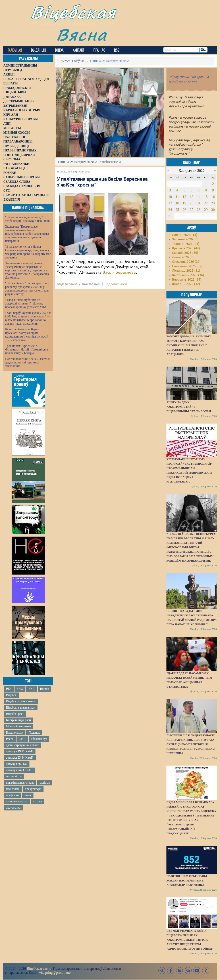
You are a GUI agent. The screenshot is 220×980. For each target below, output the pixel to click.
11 (177, 197)
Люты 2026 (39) (184, 257)
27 (191, 210)
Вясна (82, 35)
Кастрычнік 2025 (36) (188, 275)
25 (177, 210)
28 (199, 210)
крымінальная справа (20, 783)
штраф (37, 801)
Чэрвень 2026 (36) (186, 239)
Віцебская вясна (39, 968)
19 (184, 203)
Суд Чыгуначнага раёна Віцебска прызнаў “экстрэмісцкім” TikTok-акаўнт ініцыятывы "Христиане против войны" (190, 940)
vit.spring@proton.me (55, 973)
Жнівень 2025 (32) (186, 284)
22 (206, 203)
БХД (32, 689)
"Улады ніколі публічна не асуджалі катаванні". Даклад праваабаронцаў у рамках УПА (26, 303)
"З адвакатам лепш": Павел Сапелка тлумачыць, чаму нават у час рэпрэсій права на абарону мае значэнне (28, 252)
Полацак (34, 733)
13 (191, 197)
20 (191, 203)
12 (184, 197)
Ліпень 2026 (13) (185, 235)
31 (170, 216)
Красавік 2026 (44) (186, 248)
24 (170, 210)
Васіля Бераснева (119, 273)
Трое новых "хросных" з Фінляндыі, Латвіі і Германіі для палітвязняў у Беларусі (27, 349)
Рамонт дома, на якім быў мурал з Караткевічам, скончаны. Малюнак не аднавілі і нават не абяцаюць (189, 345)
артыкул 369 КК (17, 764)
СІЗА (22, 739)
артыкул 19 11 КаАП (20, 751)
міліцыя (45, 783)
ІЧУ (9, 689)
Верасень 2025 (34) (187, 280)
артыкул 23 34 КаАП (20, 758)
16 (213, 197)
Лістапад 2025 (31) (186, 271)
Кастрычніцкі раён (18, 720)
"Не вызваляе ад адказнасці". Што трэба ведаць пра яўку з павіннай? (28, 219)
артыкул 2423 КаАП (19, 770)
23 (213, 203)
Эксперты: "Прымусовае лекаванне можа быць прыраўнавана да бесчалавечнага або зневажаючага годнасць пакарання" (27, 234)
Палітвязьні (91, 284)
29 (206, 210)
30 (213, 210)
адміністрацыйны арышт (23, 745)
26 (184, 210)
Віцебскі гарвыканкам (21, 708)
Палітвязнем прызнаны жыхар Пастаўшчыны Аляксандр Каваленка (187, 880)
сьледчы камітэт (17, 801)
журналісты (14, 776)
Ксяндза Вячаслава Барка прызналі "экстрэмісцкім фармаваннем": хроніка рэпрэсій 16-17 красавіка (27, 335)
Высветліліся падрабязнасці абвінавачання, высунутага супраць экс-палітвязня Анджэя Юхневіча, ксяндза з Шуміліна (191, 744)
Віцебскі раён (15, 714)
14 (199, 197)
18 (177, 203)
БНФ (20, 689)
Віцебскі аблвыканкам (21, 701)
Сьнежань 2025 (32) (187, 266)
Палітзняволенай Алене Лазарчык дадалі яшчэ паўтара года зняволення (28, 362)
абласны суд (39, 739)
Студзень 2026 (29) (186, 262)
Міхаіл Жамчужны (18, 726)
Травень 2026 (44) (186, 244)
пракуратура (33, 789)
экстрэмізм (13, 808)
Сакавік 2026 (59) (185, 253)
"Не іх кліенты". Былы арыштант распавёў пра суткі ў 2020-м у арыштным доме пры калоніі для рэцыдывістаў (27, 289)
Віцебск (11, 695)
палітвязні (13, 789)
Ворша (44, 689)
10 (170, 197)
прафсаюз (12, 795)
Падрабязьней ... (117, 284)
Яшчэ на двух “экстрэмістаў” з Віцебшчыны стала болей (189, 407)
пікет (28, 795)
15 (206, 197)
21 (199, 203)
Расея (10, 739)
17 (170, 203)
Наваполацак (15, 733)
